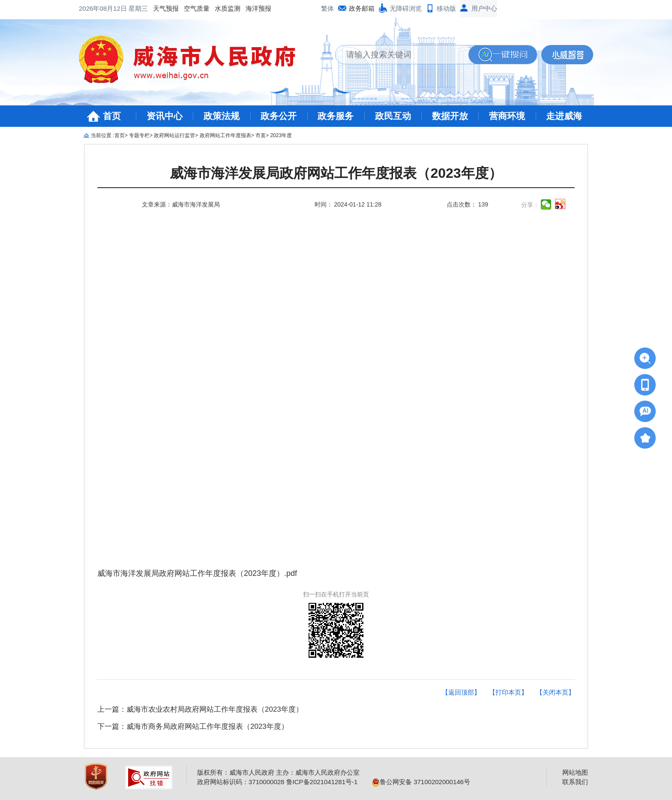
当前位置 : (103, 135)
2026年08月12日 (104, 8)
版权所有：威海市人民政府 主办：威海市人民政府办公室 (278, 772)
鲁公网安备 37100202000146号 (421, 782)
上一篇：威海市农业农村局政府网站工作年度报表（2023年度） (200, 709)
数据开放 (450, 116)
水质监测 (228, 8)
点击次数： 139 (467, 204)
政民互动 (393, 116)
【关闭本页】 (555, 692)
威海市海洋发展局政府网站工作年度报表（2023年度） (336, 173)
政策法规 (222, 116)
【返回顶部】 (461, 692)
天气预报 (166, 8)
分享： (530, 205)
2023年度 (281, 135)
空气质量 (197, 8)
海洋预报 (258, 8)
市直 (261, 135)
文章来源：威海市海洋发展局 (181, 204)
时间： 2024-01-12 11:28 (348, 204)
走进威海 (564, 116)
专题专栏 (139, 135)
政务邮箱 (362, 8)
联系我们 (575, 782)
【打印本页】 (508, 692)
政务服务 (336, 116)
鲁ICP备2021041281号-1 (322, 782)
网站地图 (575, 772)
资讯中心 (165, 116)
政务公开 (279, 116)
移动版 (446, 8)
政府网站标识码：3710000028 (241, 782)
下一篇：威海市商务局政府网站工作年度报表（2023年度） (193, 727)
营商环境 (507, 116)
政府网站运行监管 (174, 135)
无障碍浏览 (406, 8)
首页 (112, 116)
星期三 (138, 8)
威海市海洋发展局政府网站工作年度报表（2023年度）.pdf (197, 573)
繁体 (327, 8)
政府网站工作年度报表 (225, 135)
